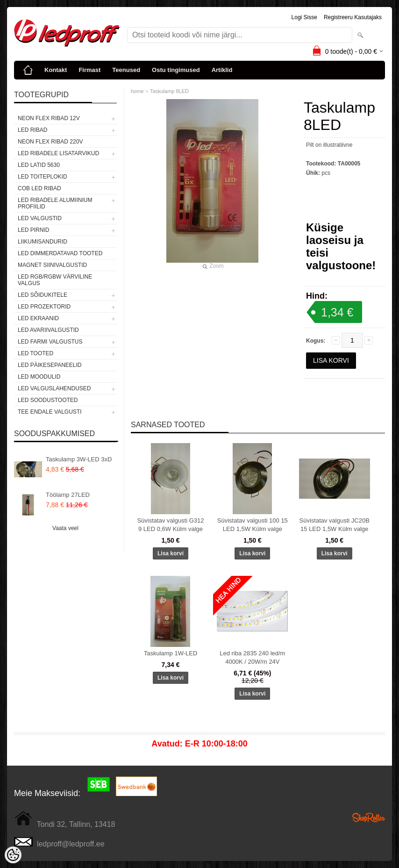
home (137, 91)
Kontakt (56, 70)
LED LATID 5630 (39, 165)
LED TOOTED (36, 353)
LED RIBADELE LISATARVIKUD (58, 153)
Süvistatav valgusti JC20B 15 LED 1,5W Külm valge (335, 525)
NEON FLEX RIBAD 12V (49, 118)
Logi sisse (304, 17)
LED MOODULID (39, 377)
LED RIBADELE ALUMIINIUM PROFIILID (55, 203)
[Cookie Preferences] (13, 855)
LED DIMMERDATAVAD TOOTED (60, 253)
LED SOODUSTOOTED (48, 400)
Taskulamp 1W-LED (171, 653)
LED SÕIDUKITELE (43, 295)
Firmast (89, 70)
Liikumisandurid (43, 242)
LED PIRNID (33, 230)
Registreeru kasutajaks (353, 17)
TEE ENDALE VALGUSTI (50, 412)
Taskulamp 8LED (169, 91)
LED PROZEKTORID (44, 307)
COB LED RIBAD (39, 188)
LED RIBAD (32, 130)
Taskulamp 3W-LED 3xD (79, 459)
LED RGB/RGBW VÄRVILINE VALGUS (55, 280)
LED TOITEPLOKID (43, 177)
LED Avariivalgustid (48, 330)
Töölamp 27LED (68, 495)
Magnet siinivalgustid (52, 265)
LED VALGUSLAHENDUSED (54, 388)
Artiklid (222, 70)
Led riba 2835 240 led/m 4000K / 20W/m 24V (252, 657)
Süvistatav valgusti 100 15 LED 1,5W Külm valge (253, 525)
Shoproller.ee (369, 818)
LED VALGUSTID (40, 218)
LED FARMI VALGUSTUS (50, 342)
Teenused (126, 70)
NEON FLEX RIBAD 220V (50, 142)
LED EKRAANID (38, 318)
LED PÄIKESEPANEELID (50, 365)
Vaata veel (65, 528)
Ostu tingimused (176, 70)
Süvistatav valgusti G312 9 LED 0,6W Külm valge (170, 525)
